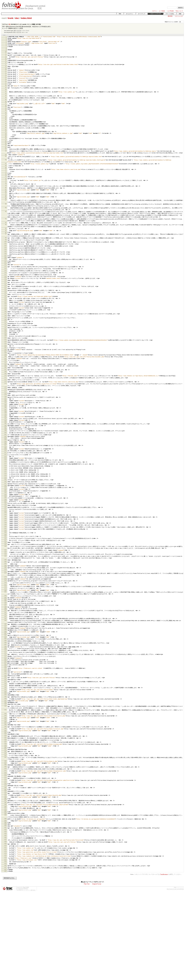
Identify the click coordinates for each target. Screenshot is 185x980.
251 (5, 581)
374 (5, 853)
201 (5, 477)
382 (5, 869)
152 (5, 373)
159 (5, 388)
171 (5, 413)
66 (6, 174)
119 (5, 304)
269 (5, 623)
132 (5, 331)
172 (5, 415)
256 (5, 591)
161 (5, 392)
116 (5, 298)
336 (5, 768)
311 (5, 716)
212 (5, 499)
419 (5, 949)
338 (5, 772)
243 (5, 564)
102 (5, 268)
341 (5, 780)
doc (17, 18)
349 (5, 799)
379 (5, 863)
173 (5, 417)
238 (5, 553)
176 (5, 425)
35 (6, 106)
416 (5, 942)
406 (5, 921)
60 (6, 158)
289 (5, 668)
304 (5, 701)
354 (5, 809)
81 (6, 207)
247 (5, 572)
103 (5, 270)
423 (5, 957)
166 (5, 402)
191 (5, 456)
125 (5, 317)
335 (5, 766)
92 (6, 243)
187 (5, 448)
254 (5, 587)
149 (5, 367)
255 (5, 589)
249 (5, 577)
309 (5, 712)
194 (5, 462)
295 (5, 681)
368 (5, 840)
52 (6, 142)
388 (5, 882)
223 (5, 522)
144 (5, 357)
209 (5, 493)
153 (5, 375)
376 (5, 857)
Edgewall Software (23, 975)
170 (5, 411)
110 (5, 285)
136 (5, 340)
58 (6, 154)
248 (5, 575)
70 (6, 185)
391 (5, 888)
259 (5, 598)
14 (6, 62)
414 (5, 938)
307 (5, 708)
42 (6, 121)
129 (5, 325)
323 (5, 740)
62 (6, 162)
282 (5, 653)
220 (5, 516)
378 (5, 861)
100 (5, 264)
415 (5, 940)
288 (5, 666)
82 (6, 209)
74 (6, 193)
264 (5, 610)
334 (5, 764)
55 (6, 148)
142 (5, 352)
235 (5, 547)
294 (5, 679)
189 (5, 452)
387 (5, 880)
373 (5, 851)
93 (6, 246)
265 (5, 614)
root (4, 18)
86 (6, 218)
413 (5, 936)
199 (5, 472)
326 (5, 747)
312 (5, 718)
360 (5, 822)
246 (5, 570)
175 (5, 423)
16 (6, 66)
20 (6, 75)
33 (6, 102)
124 (5, 314)
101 (5, 266)
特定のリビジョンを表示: (171, 22)
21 (6, 77)
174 (5, 419)
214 (5, 503)
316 (5, 726)
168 (5, 406)
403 (5, 915)
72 (6, 189)
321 (5, 736)
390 (5, 886)
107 (5, 279)
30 (6, 96)
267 (5, 618)
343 (5, 786)
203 (5, 481)
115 (5, 295)
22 (6, 79)
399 (5, 906)
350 (5, 801)
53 (6, 144)
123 (5, 312)
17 (6, 68)
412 (5, 934)
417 (5, 945)
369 (5, 842)
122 (5, 310)
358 (5, 817)
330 (5, 755)
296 (5, 685)
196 (5, 466)
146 (5, 361)
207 (5, 489)
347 (5, 794)
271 (5, 627)
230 (5, 537)
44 (6, 125)
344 (5, 788)
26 (6, 87)
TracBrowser (164, 961)
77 (6, 199)
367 (5, 838)
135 (5, 338)
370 (5, 844)
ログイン (155, 11)
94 (6, 250)
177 (5, 427)
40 (6, 117)
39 (6, 115)
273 (5, 633)
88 (6, 224)
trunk (11, 18)
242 (5, 562)
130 (5, 327)
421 (5, 953)
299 (5, 691)
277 (5, 641)
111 (5, 287)
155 (5, 379)
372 (5, 849)
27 (6, 90)
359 (5, 820)
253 (5, 585)
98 (6, 260)
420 (5, 951)
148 (5, 365)
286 (5, 662)
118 (5, 302)
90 (6, 232)
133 (5, 333)
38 (6, 113)
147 (5, 363)
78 (6, 201)
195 (5, 464)
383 (5, 872)
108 (5, 281)
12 (6, 58)
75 (6, 195)
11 (6, 56)
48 (6, 133)
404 (5, 917)
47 (6, 131)
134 (5, 336)
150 (5, 369)
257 (5, 593)
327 (5, 749)
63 (10, 24)
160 (5, 390)
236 (5, 549)
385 (5, 876)
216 (5, 508)
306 (5, 705)
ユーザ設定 (162, 11)
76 (6, 197)
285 (5, 660)
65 (6, 170)
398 (5, 904)
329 (5, 753)
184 (5, 442)
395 (5, 896)
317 (5, 728)
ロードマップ (142, 14)
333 (5, 762)
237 (5, 551)
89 (6, 228)
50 (6, 138)
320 (5, 734)
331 (5, 757)
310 (5, 714)
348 (5, 796)
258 (5, 596)
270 (5, 625)
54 (6, 146)
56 (6, 150)
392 (5, 890)
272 (5, 629)
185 (5, 444)
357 (5, 815)
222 (5, 520)
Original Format (97, 970)
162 (5, 394)
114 (5, 293)
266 (5, 616)
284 (5, 658)
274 (5, 635)
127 (5, 321)
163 (5, 396)
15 (6, 64)
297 (5, 687)
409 (5, 928)
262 (5, 606)
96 (6, 254)
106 (5, 277)
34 (6, 104)
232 (5, 541)
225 (5, 527)
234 (5, 545)
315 (5, 724)
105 (5, 275)
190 (5, 454)
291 (5, 672)
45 (6, 127)
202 (5, 479)
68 (6, 180)
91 (6, 239)
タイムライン (130, 14)
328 (5, 751)
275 (5, 637)
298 (5, 689)
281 (5, 649)
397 (5, 902)
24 (6, 83)
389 (5, 884)
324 (5, 743)
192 (5, 458)
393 (5, 892)
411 (5, 932)
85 (6, 216)
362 (5, 826)
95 (6, 252)
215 (5, 505)
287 (5, 664)
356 (5, 813)
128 (5, 323)
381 (5, 867)
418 (5, 947)
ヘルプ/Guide (170, 11)
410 (5, 930)
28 (6, 92)
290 (5, 670)
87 (6, 220)
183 (5, 440)
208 (5, 491)
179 (5, 431)
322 (5, 738)
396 (5, 900)
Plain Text (87, 970)
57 (6, 152)
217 (5, 510)
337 (5, 770)
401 (5, 911)
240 (5, 558)
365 (5, 832)
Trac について (179, 11)
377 (5, 859)
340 (5, 776)
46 (6, 129)
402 (5, 913)
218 (5, 512)
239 (5, 556)
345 (5, 790)
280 (5, 647)
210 (5, 495)
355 (5, 811)
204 (5, 483)
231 (5, 539)
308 (5, 710)
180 (5, 434)
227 (5, 531)
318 (5, 730)
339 (5, 774)
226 (5, 529)
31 (6, 98)
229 (5, 535)
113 (5, 291)
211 (5, 497)
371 (5, 847)
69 (6, 182)
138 (5, 344)
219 (5, 514)
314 (5, 722)
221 (5, 518)
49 (6, 136)
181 (5, 436)
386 (5, 878)
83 (6, 211)
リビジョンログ (179, 16)
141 (5, 350)
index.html (26, 18)
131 (5, 329)
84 (6, 214)
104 (5, 273)
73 (6, 191)
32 (6, 100)
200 (5, 475)
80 (6, 205)
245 (5, 568)
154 (5, 377)
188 (5, 450)
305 (5, 703)
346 (5, 792)
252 (5, 583)
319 (5, 732)
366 (5, 836)
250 (5, 579)
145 (5, 359)
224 (5, 525)
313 (5, 720)
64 (6, 168)
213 (5, 501)
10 (6, 54)
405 (5, 919)
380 (5, 865)
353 (5, 807)
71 (6, 187)
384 (5, 874)
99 (6, 262)
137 (5, 342)
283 (5, 656)
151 (5, 371)
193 (5, 460)
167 (5, 404)
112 (5, 289)
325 (5, 745)
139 (5, 346)
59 (6, 156)
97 (6, 256)
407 (5, 923)
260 (5, 600)
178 (5, 429)
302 (5, 697)
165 (5, 400)
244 (5, 566)
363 (5, 828)
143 (5, 354)
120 (5, 306)
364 (5, 830)
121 (5, 308)
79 (6, 203)
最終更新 (170, 16)
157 (5, 384)
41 (6, 119)
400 (5, 908)
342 (5, 784)
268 (5, 621)
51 (6, 140)
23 (6, 81)
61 (6, 160)
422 (5, 955)
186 (5, 446)
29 (6, 94)
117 (5, 300)
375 (5, 855)
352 (5, 805)
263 (5, 608)
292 (5, 674)
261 (5, 604)
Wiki (120, 14)
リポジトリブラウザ (155, 14)
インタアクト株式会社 (30, 976)
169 (5, 408)
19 (6, 73)
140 (5, 348)
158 (5, 386)
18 (6, 71)
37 (6, 111)
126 (5, 319)
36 (6, 109)
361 (5, 824)
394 (5, 894)
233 (5, 543)
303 (5, 699)
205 (5, 485)
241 (5, 560)
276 (5, 639)
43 (6, 123)
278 (5, 643)
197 (5, 468)
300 (5, 693)
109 (5, 283)
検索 (180, 14)
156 (5, 382)
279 (5, 645)
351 (5, 803)
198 (5, 470)
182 (5, 438)
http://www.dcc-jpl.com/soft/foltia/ (175, 975)
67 (6, 178)
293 (5, 676)
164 (5, 398)
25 (6, 85)
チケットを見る (170, 14)
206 (5, 487)
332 (5, 759)
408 (5, 925)
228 (5, 533)
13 (6, 60)
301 (5, 695)
